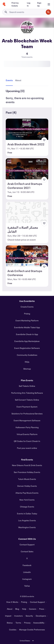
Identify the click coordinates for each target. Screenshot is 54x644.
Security (29, 616)
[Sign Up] (39, 4)
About (10, 609)
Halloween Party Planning (27, 427)
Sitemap (27, 369)
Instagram (27, 579)
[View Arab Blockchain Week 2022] (27, 129)
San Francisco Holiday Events (27, 472)
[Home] (4, 4)
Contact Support (27, 545)
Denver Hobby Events (27, 486)
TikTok (27, 586)
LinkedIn (27, 572)
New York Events (27, 500)
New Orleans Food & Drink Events (27, 465)
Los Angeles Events (27, 520)
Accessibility (39, 623)
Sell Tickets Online (27, 386)
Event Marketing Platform (27, 320)
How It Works (12, 602)
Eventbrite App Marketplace (27, 341)
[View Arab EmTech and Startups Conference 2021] (27, 169)
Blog (17, 609)
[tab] (10, 80)
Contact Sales (27, 551)
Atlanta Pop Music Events (27, 493)
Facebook (27, 565)
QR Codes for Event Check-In (27, 441)
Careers (33, 609)
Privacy (27, 623)
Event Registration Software (27, 348)
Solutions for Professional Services (27, 414)
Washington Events (27, 527)
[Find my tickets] (16, 4)
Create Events (27, 307)
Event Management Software (27, 420)
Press (42, 609)
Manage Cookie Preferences (32, 630)
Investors (19, 616)
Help (24, 609)
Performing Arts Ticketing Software (27, 393)
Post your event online (27, 448)
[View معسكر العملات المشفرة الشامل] (27, 212)
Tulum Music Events (27, 479)
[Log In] (29, 4)
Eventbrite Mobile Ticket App (27, 327)
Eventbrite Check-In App (27, 334)
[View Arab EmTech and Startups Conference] (27, 256)
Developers (41, 616)
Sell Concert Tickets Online (27, 400)
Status (10, 623)
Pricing (27, 314)
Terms (18, 623)
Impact (8, 616)
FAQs (27, 362)
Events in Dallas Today (27, 514)
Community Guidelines (27, 355)
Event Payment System (27, 407)
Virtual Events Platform (27, 434)
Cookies (13, 630)
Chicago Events (27, 507)
